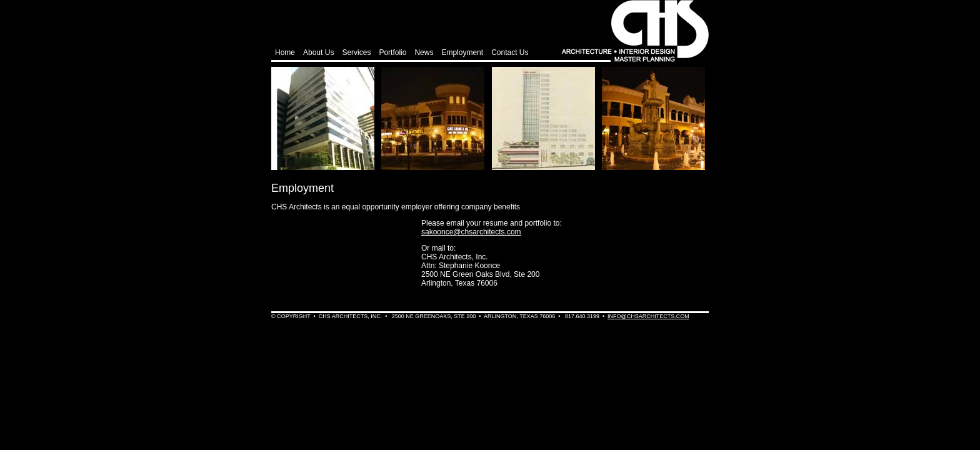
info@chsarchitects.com (648, 316)
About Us (318, 52)
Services (356, 52)
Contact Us (510, 52)
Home (285, 52)
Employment (462, 52)
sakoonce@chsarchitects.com (471, 232)
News (424, 52)
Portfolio (392, 52)
